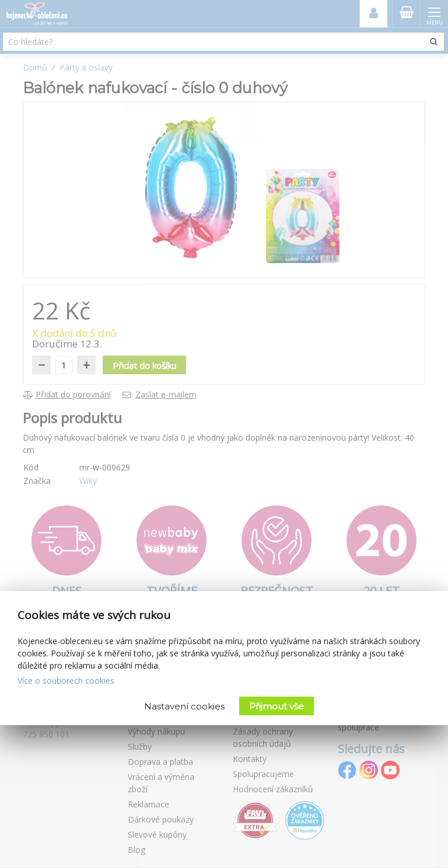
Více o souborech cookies (66, 681)
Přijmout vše (276, 706)
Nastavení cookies (184, 706)
